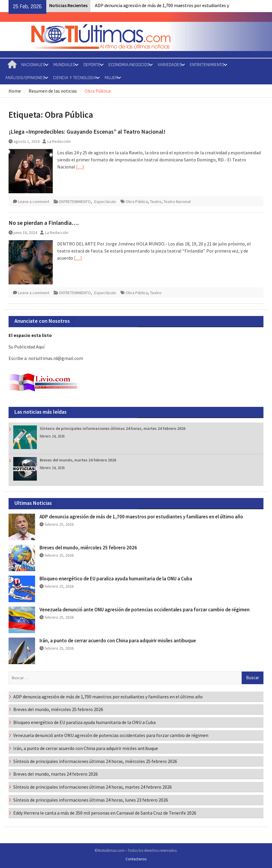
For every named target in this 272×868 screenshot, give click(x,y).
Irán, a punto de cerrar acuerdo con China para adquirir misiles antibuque (118, 641)
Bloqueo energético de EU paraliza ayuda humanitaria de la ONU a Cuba (116, 579)
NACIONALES (33, 65)
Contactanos (136, 859)
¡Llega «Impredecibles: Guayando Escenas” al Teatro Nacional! (87, 131)
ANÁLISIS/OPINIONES (25, 78)
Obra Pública (137, 202)
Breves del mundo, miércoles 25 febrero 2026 (88, 548)
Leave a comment (34, 202)
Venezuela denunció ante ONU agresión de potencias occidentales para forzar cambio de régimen (145, 610)
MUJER (111, 78)
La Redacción (59, 141)
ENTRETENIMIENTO (207, 65)
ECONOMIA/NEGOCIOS (129, 65)
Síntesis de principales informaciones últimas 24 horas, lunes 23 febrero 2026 (91, 800)
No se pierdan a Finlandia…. (44, 223)
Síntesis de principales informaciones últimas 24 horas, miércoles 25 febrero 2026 (95, 761)
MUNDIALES (64, 65)
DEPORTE (92, 65)
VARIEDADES (170, 65)
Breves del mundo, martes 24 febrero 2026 (78, 460)
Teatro (156, 202)
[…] (80, 167)
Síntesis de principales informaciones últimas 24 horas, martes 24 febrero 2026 (113, 428)
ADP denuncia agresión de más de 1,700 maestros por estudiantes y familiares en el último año (141, 517)
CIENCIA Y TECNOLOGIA (75, 78)
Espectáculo (105, 202)
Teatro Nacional (177, 202)
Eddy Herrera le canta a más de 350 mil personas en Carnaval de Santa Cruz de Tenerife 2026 (105, 813)
